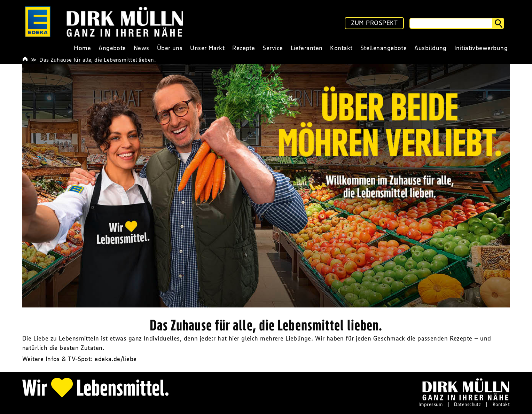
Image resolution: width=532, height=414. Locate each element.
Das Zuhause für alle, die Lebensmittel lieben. (98, 60)
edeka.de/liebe (116, 359)
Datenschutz (467, 404)
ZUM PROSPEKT (374, 23)
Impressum (431, 404)
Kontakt (501, 404)
